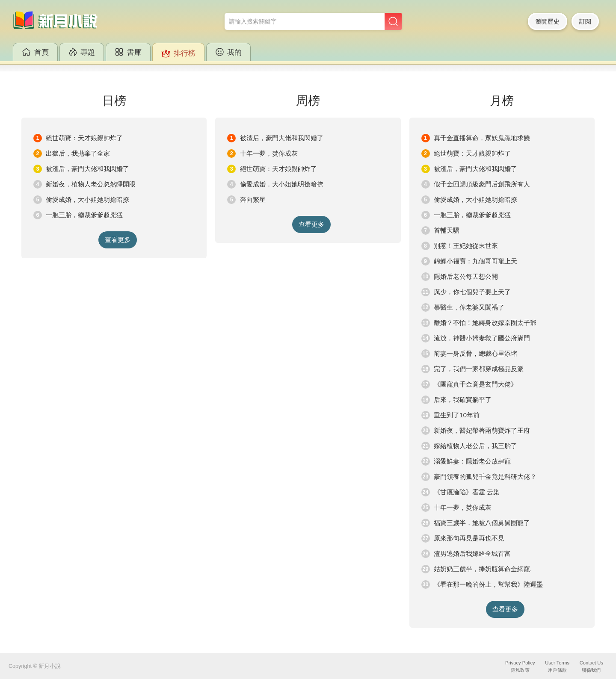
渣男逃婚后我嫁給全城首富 (472, 554)
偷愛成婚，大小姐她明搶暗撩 (87, 199)
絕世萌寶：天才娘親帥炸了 (84, 138)
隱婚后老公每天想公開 (466, 276)
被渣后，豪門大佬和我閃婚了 (87, 169)
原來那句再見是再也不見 (469, 538)
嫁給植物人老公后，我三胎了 (475, 446)
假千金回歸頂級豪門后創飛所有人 (482, 184)
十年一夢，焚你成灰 (269, 153)
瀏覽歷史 (548, 21)
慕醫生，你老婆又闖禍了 (469, 307)
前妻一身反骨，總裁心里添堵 (475, 353)
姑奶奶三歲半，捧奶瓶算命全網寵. (483, 569)
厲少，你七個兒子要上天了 (472, 292)
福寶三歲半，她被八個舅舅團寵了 (482, 523)
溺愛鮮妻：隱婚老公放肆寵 (472, 461)
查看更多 (118, 240)
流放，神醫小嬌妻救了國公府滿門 (482, 338)
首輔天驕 (447, 230)
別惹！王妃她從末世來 (466, 246)
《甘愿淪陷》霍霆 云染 (467, 492)
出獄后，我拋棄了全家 (78, 153)
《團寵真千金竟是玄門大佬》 (475, 384)
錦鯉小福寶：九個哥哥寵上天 (475, 261)
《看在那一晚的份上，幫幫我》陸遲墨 (488, 584)
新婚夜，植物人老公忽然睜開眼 (91, 184)
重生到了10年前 (457, 415)
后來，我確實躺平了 (463, 400)
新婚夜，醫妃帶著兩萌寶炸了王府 (482, 430)
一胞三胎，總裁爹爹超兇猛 (84, 215)
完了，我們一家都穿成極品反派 (479, 369)
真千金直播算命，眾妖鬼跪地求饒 (482, 138)
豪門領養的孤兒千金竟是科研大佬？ (485, 477)
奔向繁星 (253, 199)
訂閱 (585, 21)
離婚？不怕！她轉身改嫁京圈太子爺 (485, 323)
